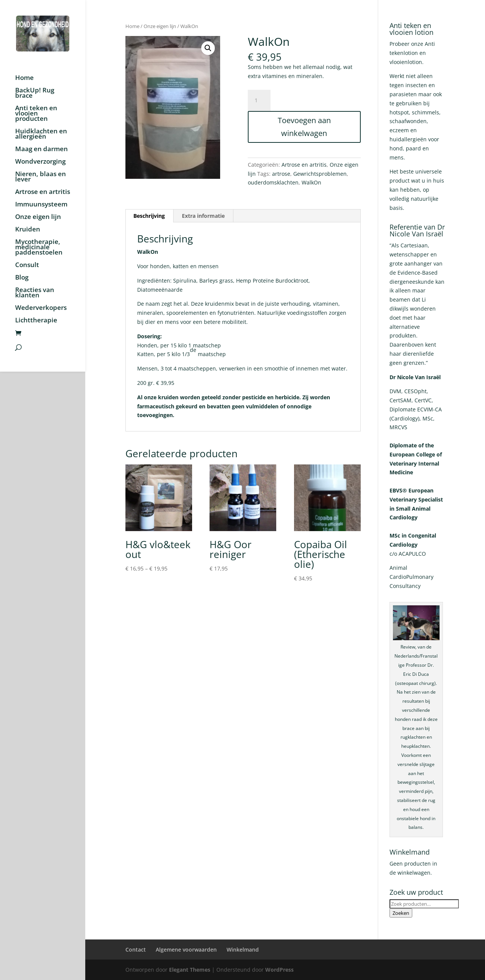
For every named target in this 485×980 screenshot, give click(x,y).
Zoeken (401, 913)
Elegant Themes (190, 970)
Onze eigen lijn (38, 217)
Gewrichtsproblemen (320, 174)
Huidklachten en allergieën (41, 134)
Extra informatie (203, 216)
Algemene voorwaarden (186, 950)
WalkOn (311, 182)
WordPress (279, 970)
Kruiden (28, 230)
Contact (136, 950)
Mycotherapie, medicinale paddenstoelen (39, 248)
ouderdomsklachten (273, 182)
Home (24, 78)
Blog (22, 278)
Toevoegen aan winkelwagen (304, 127)
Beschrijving (149, 216)
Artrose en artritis (43, 192)
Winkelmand (243, 950)
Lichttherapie (36, 321)
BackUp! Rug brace (35, 94)
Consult (27, 266)
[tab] (149, 216)
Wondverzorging (40, 162)
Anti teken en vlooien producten (36, 114)
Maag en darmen (41, 150)
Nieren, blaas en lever (41, 177)
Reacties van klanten (35, 293)
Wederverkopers (41, 308)
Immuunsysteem (41, 205)
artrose (281, 174)
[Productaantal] (259, 100)
